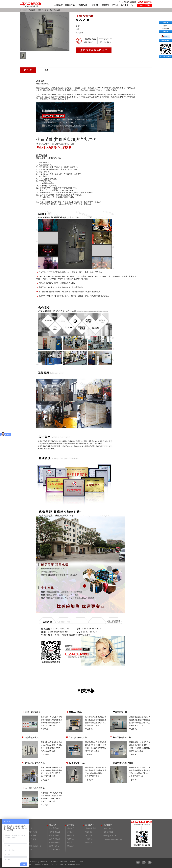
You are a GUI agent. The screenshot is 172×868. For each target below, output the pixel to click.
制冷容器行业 (54, 828)
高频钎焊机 (83, 5)
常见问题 (89, 832)
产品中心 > (26, 825)
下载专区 (89, 839)
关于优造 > (72, 825)
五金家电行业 (54, 850)
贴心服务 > (90, 825)
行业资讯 (71, 835)
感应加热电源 (27, 850)
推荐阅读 (44, 862)
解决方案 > (53, 825)
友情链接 (34, 862)
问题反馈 (89, 842)
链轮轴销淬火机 (42, 88)
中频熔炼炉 (94, 5)
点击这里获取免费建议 (94, 50)
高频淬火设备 (71, 5)
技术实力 (71, 842)
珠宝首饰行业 (54, 835)
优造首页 (32, 10)
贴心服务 (125, 5)
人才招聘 (54, 862)
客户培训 (89, 835)
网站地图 (64, 862)
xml (81, 862)
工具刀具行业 (54, 839)
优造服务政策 (91, 828)
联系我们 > (108, 825)
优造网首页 (58, 5)
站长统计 (74, 862)
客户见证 (71, 839)
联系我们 (71, 846)
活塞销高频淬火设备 (30, 832)
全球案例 (105, 5)
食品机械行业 (54, 842)
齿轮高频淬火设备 (29, 835)
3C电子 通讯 (54, 846)
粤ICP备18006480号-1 (73, 865)
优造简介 (71, 828)
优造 (112, 97)
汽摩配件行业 (54, 832)
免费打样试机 (145, 5)
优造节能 (45, 139)
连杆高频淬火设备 (29, 839)
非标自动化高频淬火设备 (32, 846)
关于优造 (115, 5)
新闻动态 (71, 832)
